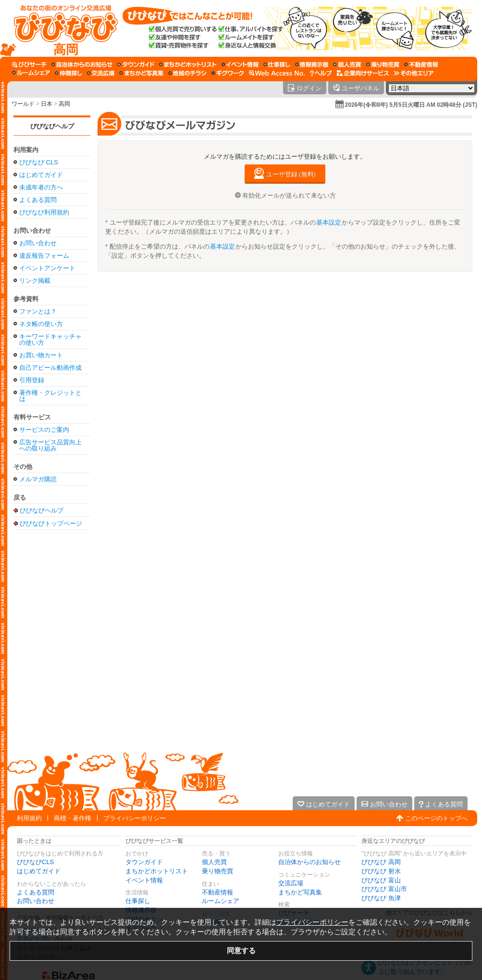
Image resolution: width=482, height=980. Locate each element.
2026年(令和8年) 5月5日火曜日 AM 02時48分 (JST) (411, 105)
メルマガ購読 (38, 479)
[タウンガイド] (136, 64)
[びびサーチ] (29, 64)
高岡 (64, 104)
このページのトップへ (436, 818)
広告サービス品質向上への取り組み (50, 445)
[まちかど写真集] (141, 73)
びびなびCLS (35, 862)
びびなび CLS (39, 162)
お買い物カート (41, 355)
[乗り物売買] (383, 64)
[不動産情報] (421, 64)
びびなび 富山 (381, 880)
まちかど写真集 (300, 892)
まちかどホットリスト (157, 871)
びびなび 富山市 (384, 889)
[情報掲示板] (312, 64)
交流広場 (291, 883)
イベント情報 (144, 880)
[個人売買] (347, 64)
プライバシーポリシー (135, 818)
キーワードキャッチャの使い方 (50, 339)
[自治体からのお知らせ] (82, 64)
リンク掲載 (35, 281)
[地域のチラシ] (187, 73)
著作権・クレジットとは (50, 396)
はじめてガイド (41, 175)
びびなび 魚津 (381, 898)
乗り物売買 (217, 871)
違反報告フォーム (44, 256)
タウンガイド (144, 862)
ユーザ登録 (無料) (291, 174)
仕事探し (138, 901)
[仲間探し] (68, 73)
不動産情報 (217, 892)
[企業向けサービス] (363, 73)
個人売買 (214, 862)
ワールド (23, 104)
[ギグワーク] (228, 73)
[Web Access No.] (277, 73)
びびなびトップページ (51, 523)
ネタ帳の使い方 (41, 324)
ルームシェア (221, 901)
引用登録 (32, 380)
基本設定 (329, 222)
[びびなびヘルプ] (321, 73)
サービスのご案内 (44, 430)
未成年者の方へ (41, 187)
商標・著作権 (73, 818)
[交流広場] (101, 73)
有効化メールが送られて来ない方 (289, 195)
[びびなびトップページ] (61, 28)
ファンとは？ (38, 311)
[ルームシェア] (31, 73)
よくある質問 (38, 200)
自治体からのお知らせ (309, 862)
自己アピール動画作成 (50, 368)
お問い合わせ (38, 243)
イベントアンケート (47, 268)
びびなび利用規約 (44, 212)
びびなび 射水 (381, 871)
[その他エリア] (414, 73)
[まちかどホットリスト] (188, 64)
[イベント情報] (240, 64)
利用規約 (29, 818)
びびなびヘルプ (52, 126)
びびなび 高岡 (381, 862)
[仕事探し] (277, 64)
